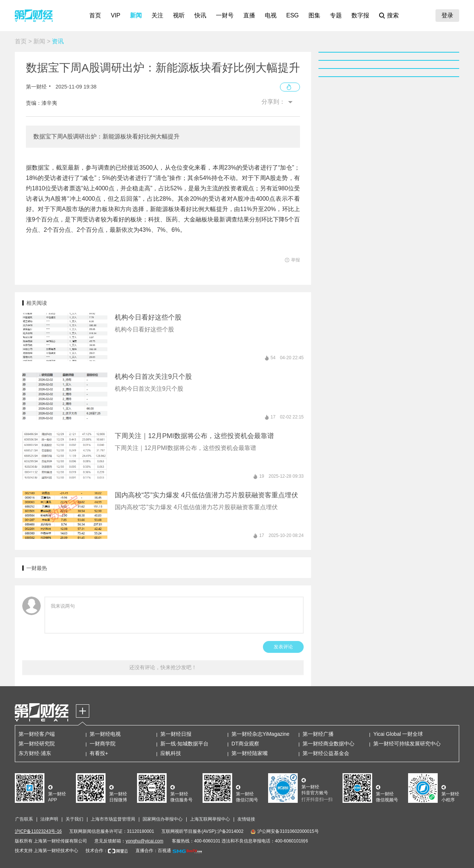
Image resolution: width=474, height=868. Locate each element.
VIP (116, 15)
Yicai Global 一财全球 (398, 734)
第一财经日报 (176, 734)
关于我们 (74, 819)
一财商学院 (103, 744)
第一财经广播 (318, 734)
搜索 (393, 15)
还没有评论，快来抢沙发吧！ (163, 667)
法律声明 (49, 819)
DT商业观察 (245, 744)
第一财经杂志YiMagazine (261, 734)
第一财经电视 (105, 734)
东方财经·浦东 (35, 753)
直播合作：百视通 (153, 851)
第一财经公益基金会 (326, 753)
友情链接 (246, 819)
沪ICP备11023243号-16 (38, 831)
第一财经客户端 (37, 734)
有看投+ (99, 753)
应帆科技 (171, 753)
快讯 (200, 15)
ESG (293, 15)
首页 (95, 15)
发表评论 (283, 647)
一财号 (225, 15)
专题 (336, 15)
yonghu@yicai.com (144, 841)
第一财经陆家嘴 (250, 753)
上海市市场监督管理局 (113, 819)
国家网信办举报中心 (163, 819)
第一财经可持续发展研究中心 (407, 744)
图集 (314, 15)
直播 (249, 15)
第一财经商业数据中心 (328, 744)
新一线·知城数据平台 (184, 744)
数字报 (360, 15)
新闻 (136, 15)
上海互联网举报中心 (210, 819)
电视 (271, 15)
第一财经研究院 (37, 744)
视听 (179, 15)
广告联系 (24, 819)
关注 (157, 15)
